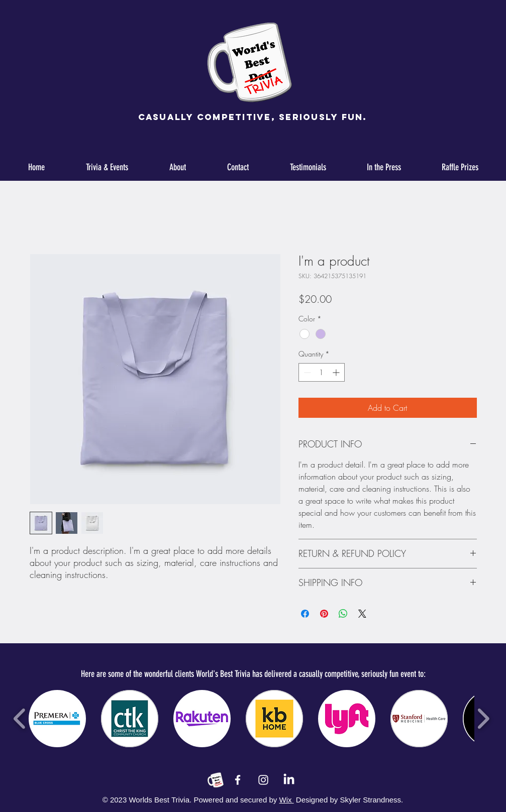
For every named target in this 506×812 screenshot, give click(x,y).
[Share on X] (362, 614)
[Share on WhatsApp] (343, 614)
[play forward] (483, 719)
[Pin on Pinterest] (324, 614)
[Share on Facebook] (305, 614)
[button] (57, 719)
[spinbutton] (322, 372)
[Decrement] (306, 372)
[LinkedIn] (289, 780)
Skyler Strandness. (370, 800)
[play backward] (20, 719)
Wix (287, 800)
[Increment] (337, 372)
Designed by (317, 800)
